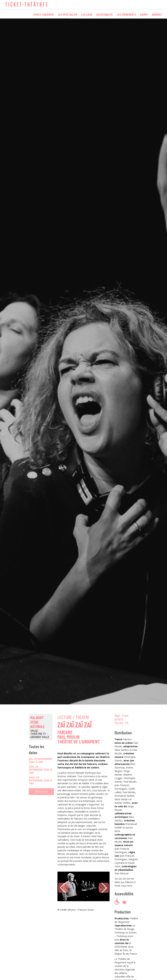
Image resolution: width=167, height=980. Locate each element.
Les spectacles (65, 14)
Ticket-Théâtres (38, 14)
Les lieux (87, 14)
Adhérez (157, 14)
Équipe (144, 14)
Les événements (126, 14)
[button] (104, 888)
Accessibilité (105, 14)
